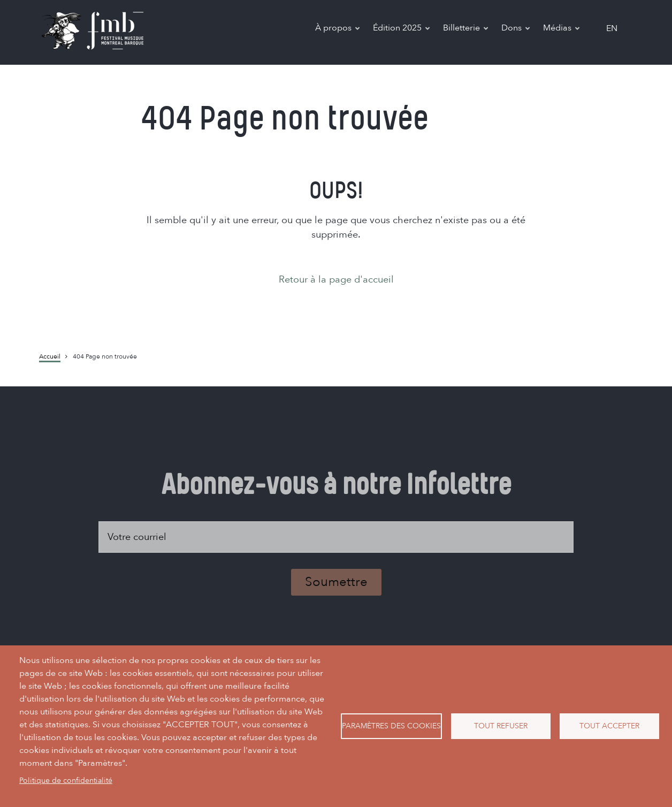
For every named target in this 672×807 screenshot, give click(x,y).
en (612, 28)
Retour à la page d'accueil (336, 280)
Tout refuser (501, 726)
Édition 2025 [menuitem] (402, 30)
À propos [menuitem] (338, 30)
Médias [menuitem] (562, 30)
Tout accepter (609, 726)
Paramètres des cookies (391, 726)
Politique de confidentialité (66, 781)
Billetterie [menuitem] (466, 30)
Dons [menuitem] (516, 30)
